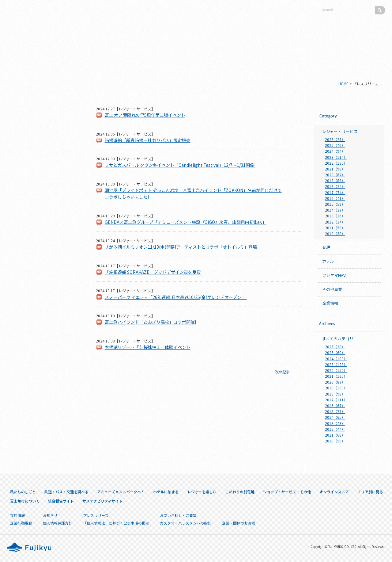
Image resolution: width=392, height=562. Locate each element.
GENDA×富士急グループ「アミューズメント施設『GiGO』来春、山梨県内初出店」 (186, 222)
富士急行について (43, 259)
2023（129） (336, 364)
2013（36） (335, 216)
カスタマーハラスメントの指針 (186, 523)
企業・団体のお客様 (43, 351)
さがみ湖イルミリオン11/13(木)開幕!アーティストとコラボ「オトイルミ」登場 (181, 247)
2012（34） (335, 222)
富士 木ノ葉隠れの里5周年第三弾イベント (145, 115)
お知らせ (50, 515)
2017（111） (336, 400)
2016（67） (335, 405)
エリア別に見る (43, 235)
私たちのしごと (43, 112)
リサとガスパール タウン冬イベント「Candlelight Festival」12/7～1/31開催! (180, 165)
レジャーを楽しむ (43, 174)
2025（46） (335, 145)
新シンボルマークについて (43, 97)
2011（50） (335, 228)
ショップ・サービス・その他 (43, 204)
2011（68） (335, 435)
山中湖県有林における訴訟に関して (43, 337)
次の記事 (282, 372)
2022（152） (336, 370)
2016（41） (335, 198)
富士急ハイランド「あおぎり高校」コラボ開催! (150, 322)
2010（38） (335, 233)
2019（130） (336, 388)
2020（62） (335, 175)
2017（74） (335, 192)
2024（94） (335, 151)
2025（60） (335, 352)
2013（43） (335, 423)
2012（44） (335, 429)
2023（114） (336, 157)
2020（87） (335, 382)
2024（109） (336, 359)
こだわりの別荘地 (43, 189)
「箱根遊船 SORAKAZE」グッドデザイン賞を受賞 (153, 272)
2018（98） (335, 394)
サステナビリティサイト (43, 284)
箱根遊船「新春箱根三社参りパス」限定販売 (148, 140)
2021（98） (335, 169)
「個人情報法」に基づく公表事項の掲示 (116, 523)
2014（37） (335, 210)
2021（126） (336, 376)
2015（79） (335, 411)
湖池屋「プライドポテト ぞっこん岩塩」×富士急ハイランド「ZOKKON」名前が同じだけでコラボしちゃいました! (193, 193)
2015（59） (335, 204)
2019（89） (335, 180)
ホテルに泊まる (43, 158)
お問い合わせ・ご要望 (178, 515)
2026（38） (335, 347)
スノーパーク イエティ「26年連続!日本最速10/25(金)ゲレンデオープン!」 (176, 297)
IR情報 (43, 297)
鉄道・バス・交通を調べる (43, 128)
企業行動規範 (21, 523)
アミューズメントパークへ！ (43, 143)
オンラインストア (43, 220)
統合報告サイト (43, 272)
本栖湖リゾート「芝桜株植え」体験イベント (148, 347)
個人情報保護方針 (58, 523)
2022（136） (336, 163)
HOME (343, 84)
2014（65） (335, 417)
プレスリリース (43, 322)
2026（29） (335, 139)
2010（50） (335, 441)
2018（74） (335, 186)
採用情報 (43, 310)
